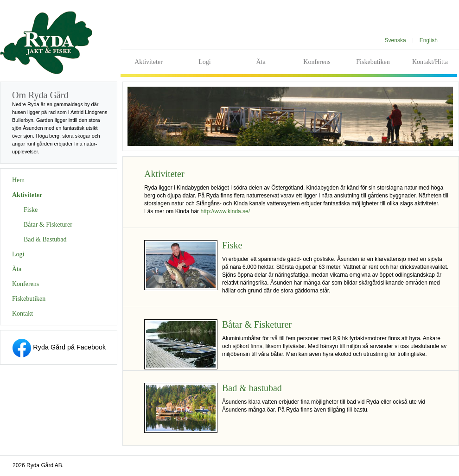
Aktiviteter (149, 62)
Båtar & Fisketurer (48, 225)
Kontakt (22, 314)
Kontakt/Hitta (430, 62)
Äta (261, 62)
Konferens (317, 62)
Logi (204, 62)
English (429, 40)
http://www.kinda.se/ (225, 211)
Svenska (395, 40)
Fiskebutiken (373, 62)
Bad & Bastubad (45, 239)
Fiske (31, 210)
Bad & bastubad (252, 388)
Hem (18, 180)
